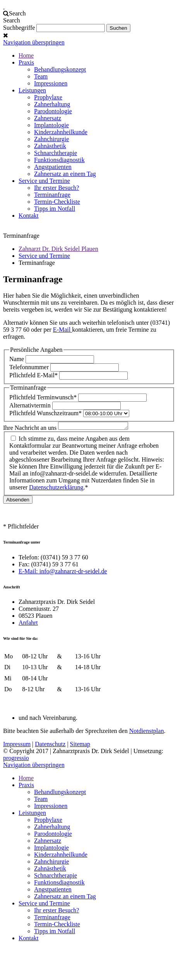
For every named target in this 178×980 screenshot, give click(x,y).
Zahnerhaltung (52, 104)
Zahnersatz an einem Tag (65, 174)
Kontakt (29, 216)
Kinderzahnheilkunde (61, 132)
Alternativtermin (31, 405)
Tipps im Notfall (55, 209)
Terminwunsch (44, 397)
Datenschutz (50, 745)
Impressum (17, 745)
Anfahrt (28, 624)
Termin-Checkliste (57, 202)
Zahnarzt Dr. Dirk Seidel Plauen (58, 249)
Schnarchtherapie (56, 153)
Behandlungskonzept (60, 69)
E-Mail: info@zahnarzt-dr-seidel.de (63, 572)
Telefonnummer (30, 367)
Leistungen (32, 90)
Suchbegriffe (19, 28)
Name (17, 359)
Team (41, 76)
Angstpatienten (53, 167)
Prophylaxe (48, 97)
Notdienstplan (147, 732)
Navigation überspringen (34, 42)
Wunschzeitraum (46, 413)
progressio (16, 759)
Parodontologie (53, 111)
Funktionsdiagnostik (59, 160)
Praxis (26, 62)
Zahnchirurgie (51, 139)
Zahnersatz (48, 118)
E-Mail (62, 330)
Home (26, 55)
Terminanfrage (52, 195)
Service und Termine (44, 181)
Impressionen (51, 83)
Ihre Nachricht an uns (31, 429)
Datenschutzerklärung (56, 488)
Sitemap (80, 745)
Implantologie (51, 125)
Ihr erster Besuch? (56, 188)
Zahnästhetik (50, 146)
